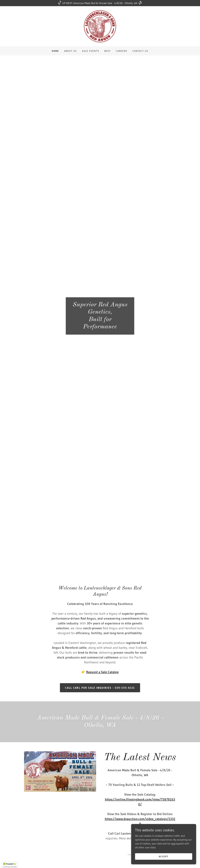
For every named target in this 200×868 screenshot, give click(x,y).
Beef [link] (108, 51)
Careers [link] (122, 51)
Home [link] (55, 51)
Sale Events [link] (91, 51)
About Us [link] (70, 51)
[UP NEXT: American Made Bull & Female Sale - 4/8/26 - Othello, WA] (100, 3)
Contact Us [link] (140, 51)
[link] (100, 26)
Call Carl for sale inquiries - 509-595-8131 (100, 688)
